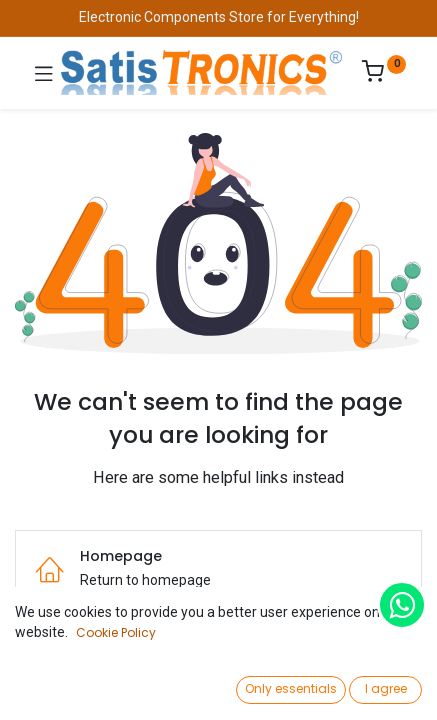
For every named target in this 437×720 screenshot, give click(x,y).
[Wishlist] (295, 685)
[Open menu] (219, 691)
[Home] (66, 686)
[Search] (142, 686)
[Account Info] (371, 685)
